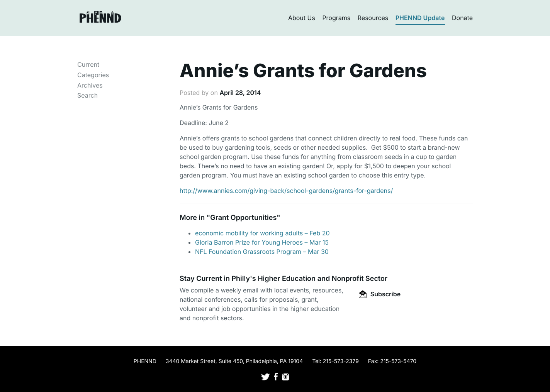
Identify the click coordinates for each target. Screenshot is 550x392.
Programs (336, 18)
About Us (302, 18)
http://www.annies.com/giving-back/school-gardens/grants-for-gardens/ (286, 191)
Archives (90, 85)
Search (87, 95)
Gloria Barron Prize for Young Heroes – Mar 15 (262, 242)
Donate (462, 18)
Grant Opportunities (243, 218)
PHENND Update (420, 18)
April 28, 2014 (240, 93)
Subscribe (380, 294)
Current (88, 64)
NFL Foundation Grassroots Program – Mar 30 (262, 252)
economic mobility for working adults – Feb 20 (262, 233)
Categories (93, 75)
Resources (373, 18)
